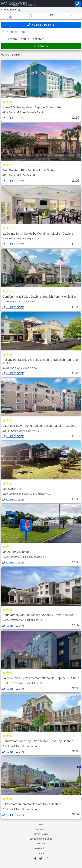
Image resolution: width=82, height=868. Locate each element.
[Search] (31, 16)
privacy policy (41, 834)
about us (41, 829)
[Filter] (52, 16)
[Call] (78, 4)
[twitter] (41, 859)
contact (41, 844)
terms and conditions (41, 839)
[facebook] (35, 859)
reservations (41, 848)
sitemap (41, 853)
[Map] (11, 16)
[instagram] (46, 859)
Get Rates (41, 46)
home (41, 825)
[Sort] (72, 16)
